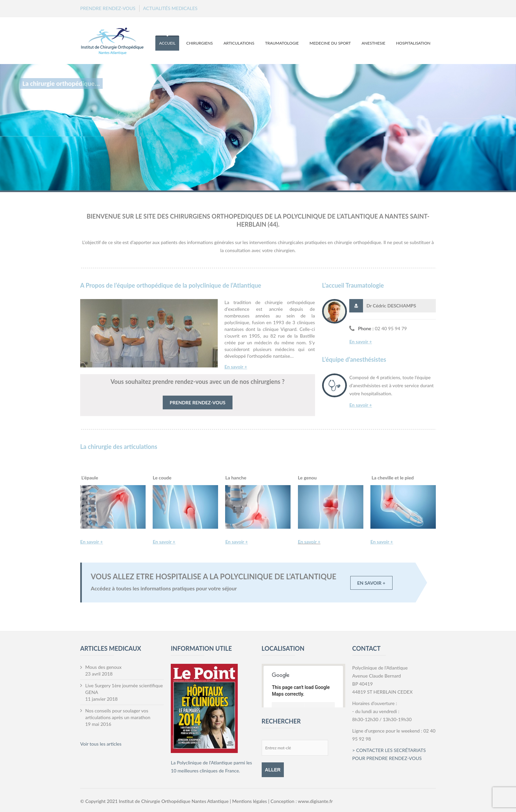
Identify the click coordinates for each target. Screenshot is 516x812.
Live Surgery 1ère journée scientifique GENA (124, 689)
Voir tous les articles (101, 744)
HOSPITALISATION (413, 43)
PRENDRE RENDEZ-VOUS (108, 8)
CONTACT (366, 648)
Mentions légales (250, 801)
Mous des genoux (103, 667)
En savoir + (361, 341)
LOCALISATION (283, 648)
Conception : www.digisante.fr (302, 801)
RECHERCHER (281, 721)
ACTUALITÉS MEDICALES (170, 8)
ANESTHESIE (374, 43)
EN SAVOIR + (371, 583)
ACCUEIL (167, 43)
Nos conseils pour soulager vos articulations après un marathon (118, 714)
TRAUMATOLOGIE (282, 43)
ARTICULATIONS (239, 43)
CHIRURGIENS (199, 43)
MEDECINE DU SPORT (330, 43)
